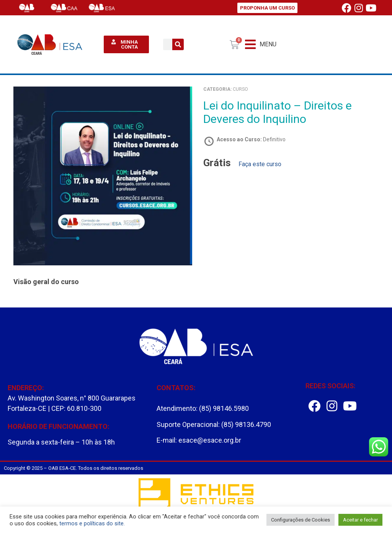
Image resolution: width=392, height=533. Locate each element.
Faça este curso (260, 164)
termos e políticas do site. (92, 523)
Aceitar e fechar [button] (360, 520)
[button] (261, 45)
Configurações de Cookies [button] (301, 520)
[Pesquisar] (178, 44)
